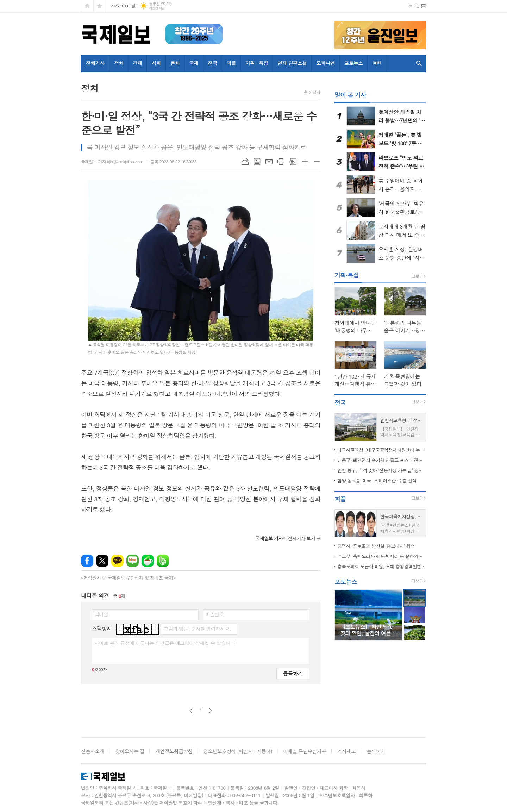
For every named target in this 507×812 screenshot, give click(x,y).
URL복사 (245, 162)
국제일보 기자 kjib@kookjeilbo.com (112, 161)
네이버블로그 (133, 561)
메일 (269, 162)
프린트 (281, 162)
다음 (210, 711)
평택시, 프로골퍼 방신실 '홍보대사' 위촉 (376, 546)
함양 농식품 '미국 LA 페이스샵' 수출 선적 (377, 480)
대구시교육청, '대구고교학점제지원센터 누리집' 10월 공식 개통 (382, 450)
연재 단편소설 (292, 63)
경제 (137, 63)
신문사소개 (93, 751)
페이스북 (87, 561)
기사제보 (347, 751)
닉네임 (101, 614)
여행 (377, 63)
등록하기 (293, 673)
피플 (231, 63)
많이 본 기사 (350, 95)
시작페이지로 (87, 6)
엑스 (102, 561)
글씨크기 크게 (305, 162)
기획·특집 (347, 275)
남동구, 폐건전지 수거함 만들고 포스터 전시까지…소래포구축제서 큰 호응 (382, 460)
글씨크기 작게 (317, 162)
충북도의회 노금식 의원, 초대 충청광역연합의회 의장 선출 (382, 566)
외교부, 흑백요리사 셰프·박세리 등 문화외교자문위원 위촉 (382, 556)
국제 (194, 63)
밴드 (163, 561)
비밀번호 (215, 614)
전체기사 (95, 63)
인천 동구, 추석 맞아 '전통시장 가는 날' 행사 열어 (382, 470)
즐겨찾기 (100, 6)
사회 (156, 63)
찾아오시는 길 (130, 751)
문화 (175, 63)
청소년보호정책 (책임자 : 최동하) (238, 751)
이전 (191, 711)
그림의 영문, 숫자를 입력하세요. (197, 629)
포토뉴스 (354, 63)
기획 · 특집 (257, 63)
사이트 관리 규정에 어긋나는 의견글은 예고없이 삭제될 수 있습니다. (165, 643)
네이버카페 (148, 561)
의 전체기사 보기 (285, 538)
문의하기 (376, 751)
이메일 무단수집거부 (305, 751)
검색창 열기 (419, 64)
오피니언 (326, 63)
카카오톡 (117, 561)
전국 (212, 63)
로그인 (414, 6)
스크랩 (293, 162)
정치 (119, 63)
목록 (257, 162)
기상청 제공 (157, 8)
